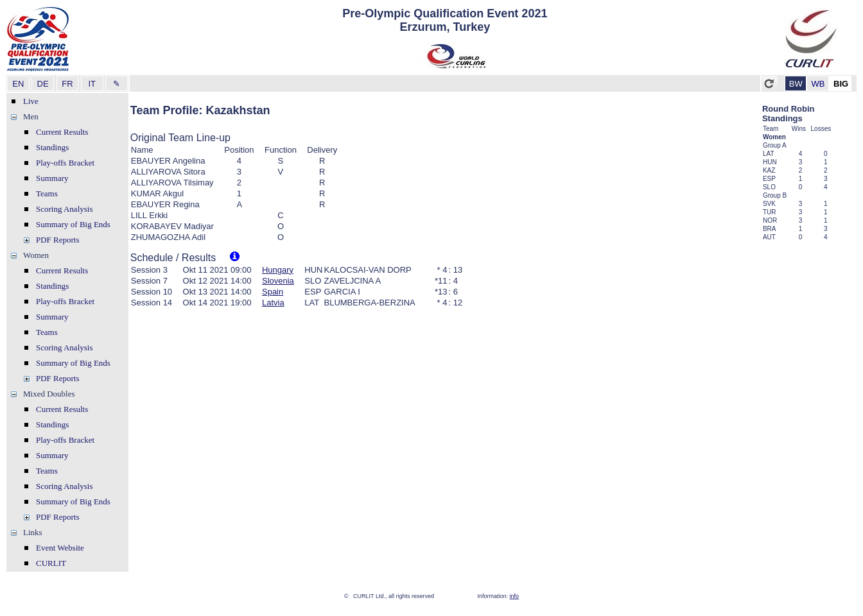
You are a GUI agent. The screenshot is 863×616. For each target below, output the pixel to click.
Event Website (60, 548)
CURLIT (51, 563)
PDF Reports (58, 240)
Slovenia (278, 281)
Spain (273, 292)
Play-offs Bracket (65, 163)
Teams (47, 193)
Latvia (273, 303)
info (515, 596)
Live (31, 101)
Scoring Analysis (64, 209)
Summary (52, 178)
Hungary (278, 270)
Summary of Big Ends (73, 224)
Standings (52, 147)
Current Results (62, 132)
